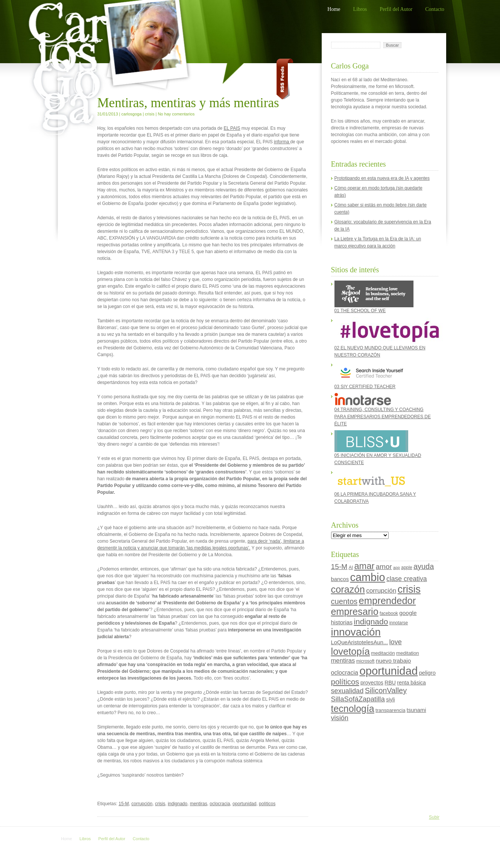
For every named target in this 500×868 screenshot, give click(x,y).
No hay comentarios (176, 114)
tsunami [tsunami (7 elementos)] (416, 710)
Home (334, 9)
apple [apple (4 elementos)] (407, 568)
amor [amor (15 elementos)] (384, 567)
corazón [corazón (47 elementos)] (348, 589)
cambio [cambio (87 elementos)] (367, 577)
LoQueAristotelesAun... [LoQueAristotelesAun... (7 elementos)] (360, 642)
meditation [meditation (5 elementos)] (407, 653)
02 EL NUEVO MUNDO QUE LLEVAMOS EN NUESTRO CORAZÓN (384, 337)
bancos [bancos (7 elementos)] (340, 579)
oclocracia (220, 804)
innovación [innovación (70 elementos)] (356, 632)
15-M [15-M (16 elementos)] (339, 567)
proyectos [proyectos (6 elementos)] (372, 683)
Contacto (435, 9)
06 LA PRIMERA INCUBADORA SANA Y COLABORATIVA (375, 486)
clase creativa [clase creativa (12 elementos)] (407, 579)
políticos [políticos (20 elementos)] (345, 682)
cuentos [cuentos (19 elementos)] (344, 601)
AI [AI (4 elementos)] (351, 568)
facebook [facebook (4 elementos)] (389, 613)
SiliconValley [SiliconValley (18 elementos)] (386, 690)
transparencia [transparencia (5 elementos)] (390, 710)
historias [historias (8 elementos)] (342, 622)
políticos (267, 804)
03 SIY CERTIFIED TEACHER (371, 375)
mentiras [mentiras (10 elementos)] (343, 661)
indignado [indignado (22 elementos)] (371, 621)
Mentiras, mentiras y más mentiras (188, 103)
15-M (124, 804)
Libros (360, 9)
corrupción (142, 804)
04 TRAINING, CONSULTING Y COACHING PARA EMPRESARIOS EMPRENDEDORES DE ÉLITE (383, 410)
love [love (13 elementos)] (396, 642)
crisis (150, 114)
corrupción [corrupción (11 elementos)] (381, 590)
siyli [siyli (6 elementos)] (390, 700)
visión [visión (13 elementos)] (340, 718)
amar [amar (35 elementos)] (364, 566)
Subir (434, 817)
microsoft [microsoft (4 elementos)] (366, 661)
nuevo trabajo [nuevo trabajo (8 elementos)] (393, 661)
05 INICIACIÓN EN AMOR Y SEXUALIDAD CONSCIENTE (378, 448)
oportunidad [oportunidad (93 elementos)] (388, 671)
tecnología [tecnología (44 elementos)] (353, 709)
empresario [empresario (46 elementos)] (355, 612)
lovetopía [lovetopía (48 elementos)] (351, 651)
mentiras (199, 804)
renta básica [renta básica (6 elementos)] (411, 683)
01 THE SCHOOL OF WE (374, 297)
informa (282, 142)
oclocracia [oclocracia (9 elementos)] (345, 672)
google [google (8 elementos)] (408, 613)
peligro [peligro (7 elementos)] (427, 673)
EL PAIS (232, 128)
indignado (178, 804)
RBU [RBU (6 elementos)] (390, 683)
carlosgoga (132, 114)
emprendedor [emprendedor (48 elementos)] (388, 601)
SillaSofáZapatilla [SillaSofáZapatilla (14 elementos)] (358, 699)
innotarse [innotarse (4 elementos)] (399, 623)
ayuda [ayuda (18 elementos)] (424, 566)
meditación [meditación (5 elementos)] (383, 653)
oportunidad (244, 804)
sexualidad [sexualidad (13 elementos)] (347, 691)
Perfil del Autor (396, 9)
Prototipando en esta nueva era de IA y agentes (382, 178)
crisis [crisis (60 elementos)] (409, 589)
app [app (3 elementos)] (397, 568)
